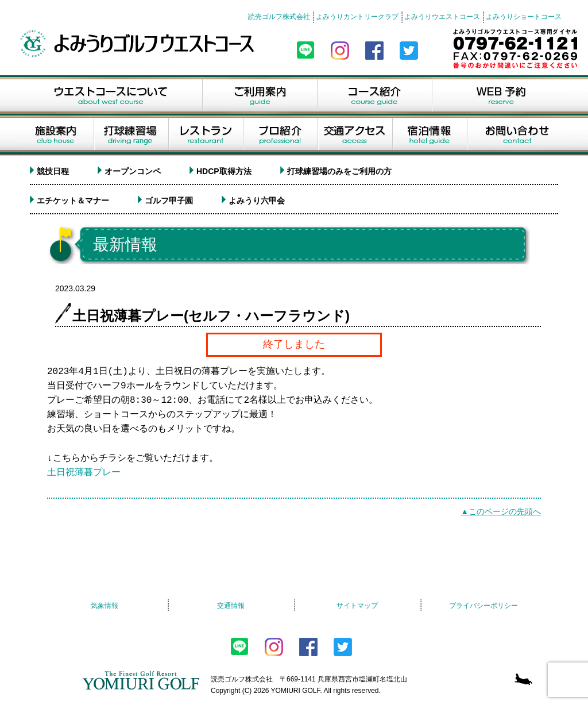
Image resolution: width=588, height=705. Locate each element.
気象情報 (105, 606)
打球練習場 (131, 136)
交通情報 (231, 606)
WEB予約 (501, 95)
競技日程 (53, 171)
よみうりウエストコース (442, 17)
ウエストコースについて (110, 95)
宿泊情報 (430, 136)
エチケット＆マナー (73, 201)
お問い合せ (518, 136)
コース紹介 (374, 95)
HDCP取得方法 (224, 171)
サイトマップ (357, 606)
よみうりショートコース (524, 17)
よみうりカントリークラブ (357, 17)
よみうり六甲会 (257, 201)
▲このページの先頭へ (501, 511)
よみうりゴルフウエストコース (139, 44)
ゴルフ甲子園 (169, 201)
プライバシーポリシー (483, 606)
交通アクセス (355, 136)
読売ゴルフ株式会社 (279, 17)
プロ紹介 (280, 136)
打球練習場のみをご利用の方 (339, 171)
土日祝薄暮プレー (84, 473)
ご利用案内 (260, 95)
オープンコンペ (133, 171)
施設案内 (56, 136)
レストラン (206, 136)
